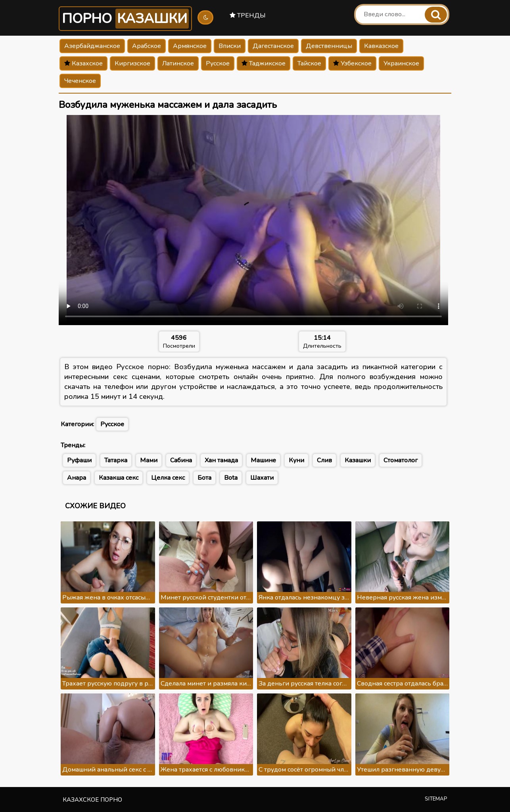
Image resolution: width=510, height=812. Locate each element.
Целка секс (168, 478)
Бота (204, 478)
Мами (149, 460)
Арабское (147, 46)
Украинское (401, 63)
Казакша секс (119, 478)
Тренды (248, 15)
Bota (231, 478)
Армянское (190, 46)
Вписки (230, 46)
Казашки (358, 460)
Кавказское (381, 46)
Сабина (181, 460)
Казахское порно (92, 800)
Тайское (309, 63)
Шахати (262, 478)
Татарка (116, 460)
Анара (77, 478)
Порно (125, 19)
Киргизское (132, 63)
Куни (296, 460)
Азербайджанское (92, 46)
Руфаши (79, 460)
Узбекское (352, 63)
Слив (324, 460)
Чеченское (80, 81)
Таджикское (264, 63)
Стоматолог (401, 460)
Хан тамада (221, 460)
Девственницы (329, 46)
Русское (218, 63)
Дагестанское (273, 46)
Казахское (83, 63)
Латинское (178, 63)
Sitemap (436, 799)
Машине (263, 460)
